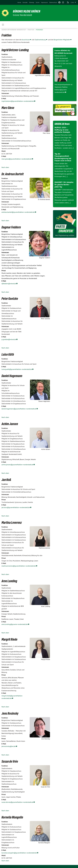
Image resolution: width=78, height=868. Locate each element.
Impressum (44, 2)
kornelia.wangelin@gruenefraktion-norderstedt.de (19, 853)
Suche (38, 2)
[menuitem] (19, 2)
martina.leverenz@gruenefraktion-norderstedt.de (19, 566)
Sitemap (32, 2)
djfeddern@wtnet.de (9, 284)
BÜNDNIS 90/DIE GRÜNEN (27, 11)
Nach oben (5, 167)
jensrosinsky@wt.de (9, 746)
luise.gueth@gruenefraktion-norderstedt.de (17, 369)
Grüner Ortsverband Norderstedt (14, 30)
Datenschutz (53, 2)
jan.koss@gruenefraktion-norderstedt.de (16, 507)
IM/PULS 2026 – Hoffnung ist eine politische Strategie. (62, 130)
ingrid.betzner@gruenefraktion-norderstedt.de (18, 101)
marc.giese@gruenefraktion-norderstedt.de (17, 159)
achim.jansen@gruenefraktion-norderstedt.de (17, 465)
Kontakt (25, 2)
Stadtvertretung (40, 40)
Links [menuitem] (72, 2)
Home (19, 2)
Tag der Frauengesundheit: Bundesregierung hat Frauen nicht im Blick (63, 157)
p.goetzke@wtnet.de (9, 339)
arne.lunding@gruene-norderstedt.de (15, 624)
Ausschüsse (26, 40)
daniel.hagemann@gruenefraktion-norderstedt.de (19, 409)
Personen (39, 30)
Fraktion (31, 30)
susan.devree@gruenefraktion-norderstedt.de (17, 802)
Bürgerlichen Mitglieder (62, 40)
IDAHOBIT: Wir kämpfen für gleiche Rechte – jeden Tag (64, 184)
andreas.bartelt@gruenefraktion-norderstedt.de (18, 212)
